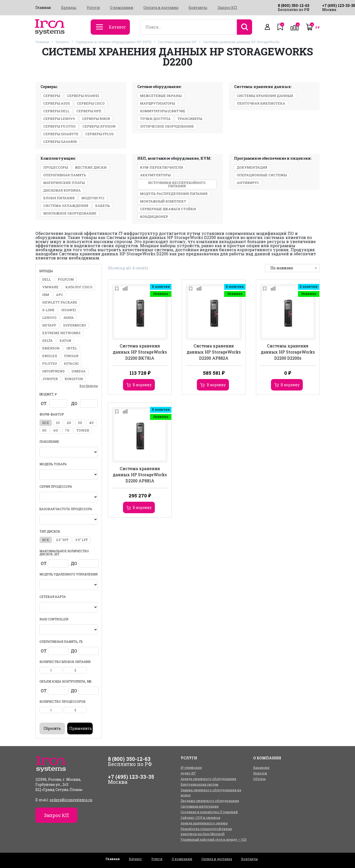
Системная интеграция (200, 806)
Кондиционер (154, 217)
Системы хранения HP (177, 42)
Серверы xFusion (99, 126)
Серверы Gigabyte (61, 134)
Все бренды (89, 386)
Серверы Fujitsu (59, 126)
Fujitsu (50, 363)
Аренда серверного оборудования (208, 779)
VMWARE (50, 287)
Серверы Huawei (83, 96)
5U (44, 430)
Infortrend (53, 371)
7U (67, 430)
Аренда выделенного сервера (204, 823)
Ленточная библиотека (261, 103)
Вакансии (261, 768)
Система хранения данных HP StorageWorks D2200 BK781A (140, 352)
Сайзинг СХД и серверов (200, 817)
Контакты (198, 8)
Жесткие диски (91, 167)
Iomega (79, 371)
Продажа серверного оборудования (210, 801)
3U (80, 423)
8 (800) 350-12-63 (293, 5)
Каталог (62, 42)
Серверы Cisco (91, 103)
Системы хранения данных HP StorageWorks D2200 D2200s (288, 352)
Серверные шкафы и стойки (168, 209)
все (46, 423)
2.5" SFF (62, 540)
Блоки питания (59, 198)
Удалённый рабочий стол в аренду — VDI (213, 839)
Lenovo (49, 318)
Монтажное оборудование (70, 213)
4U (91, 423)
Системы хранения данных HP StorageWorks (241, 42)
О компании (122, 8)
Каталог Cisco (79, 287)
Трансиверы (190, 119)
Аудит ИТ (188, 773)
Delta (47, 341)
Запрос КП (227, 8)
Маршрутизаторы (158, 103)
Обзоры (259, 779)
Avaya (69, 318)
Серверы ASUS (57, 103)
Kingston (74, 379)
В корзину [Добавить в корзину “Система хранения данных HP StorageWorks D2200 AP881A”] (142, 507)
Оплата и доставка (161, 8)
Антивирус (248, 183)
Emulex (50, 356)
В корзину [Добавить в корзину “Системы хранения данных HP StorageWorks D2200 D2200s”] (290, 385)
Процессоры (56, 167)
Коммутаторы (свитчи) (163, 111)
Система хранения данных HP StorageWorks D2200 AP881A (140, 475)
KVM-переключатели (162, 167)
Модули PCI (93, 198)
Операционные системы (262, 175)
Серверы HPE (89, 111)
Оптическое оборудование (167, 126)
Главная (43, 8)
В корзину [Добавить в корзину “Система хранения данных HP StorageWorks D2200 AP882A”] (216, 385)
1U (58, 423)
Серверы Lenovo (59, 119)
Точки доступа (155, 119)
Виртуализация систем (199, 784)
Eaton (65, 341)
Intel (72, 348)
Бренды (69, 8)
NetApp (49, 325)
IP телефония (191, 768)
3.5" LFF (82, 540)
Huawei (69, 310)
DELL (47, 279)
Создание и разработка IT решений (209, 812)
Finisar (71, 356)
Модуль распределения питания (174, 194)
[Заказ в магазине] (292, 268)
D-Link (48, 310)
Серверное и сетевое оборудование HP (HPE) (114, 42)
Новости (260, 773)
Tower (83, 430)
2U (69, 423)
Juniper (50, 379)
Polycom (66, 279)
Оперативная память (65, 175)
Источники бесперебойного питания (177, 184)
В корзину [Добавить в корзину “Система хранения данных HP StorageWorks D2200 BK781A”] (142, 385)
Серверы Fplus (100, 134)
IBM (46, 295)
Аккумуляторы (155, 175)
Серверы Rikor (96, 119)
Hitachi (71, 363)
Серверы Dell (56, 111)
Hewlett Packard (60, 302)
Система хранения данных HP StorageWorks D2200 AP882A (214, 352)
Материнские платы (64, 183)
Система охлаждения (66, 206)
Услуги (93, 8)
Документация (252, 167)
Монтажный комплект (163, 201)
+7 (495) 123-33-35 (131, 777)
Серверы (52, 96)
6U (56, 430)
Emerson (51, 348)
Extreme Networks (61, 333)
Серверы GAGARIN (60, 142)
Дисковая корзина (62, 190)
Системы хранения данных (265, 96)
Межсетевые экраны (161, 96)
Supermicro (75, 325)
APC (60, 295)
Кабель (103, 206)
